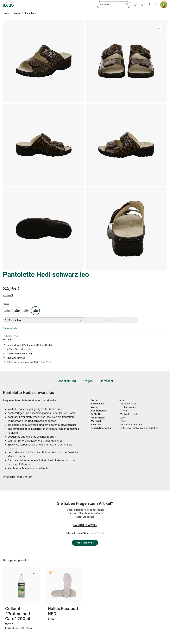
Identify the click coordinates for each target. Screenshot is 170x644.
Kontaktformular (31, 596)
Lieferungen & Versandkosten (76, 608)
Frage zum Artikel (85, 343)
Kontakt (64, 602)
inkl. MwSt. (107, 56)
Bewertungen (67, 623)
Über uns (107, 608)
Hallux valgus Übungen (73, 597)
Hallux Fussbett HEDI (63, 412)
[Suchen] (56, 7)
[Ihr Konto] (81, 7)
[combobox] (39, 7)
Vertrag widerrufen (18, 604)
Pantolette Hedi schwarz (20, 497)
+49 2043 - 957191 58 (85, 326)
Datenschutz (109, 587)
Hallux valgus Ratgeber (72, 592)
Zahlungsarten (110, 602)
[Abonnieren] (124, 544)
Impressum (108, 592)
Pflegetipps (66, 613)
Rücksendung (67, 618)
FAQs (63, 581)
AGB (105, 581)
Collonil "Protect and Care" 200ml (18, 415)
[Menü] (65, 7)
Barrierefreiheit (110, 613)
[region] (50, 97)
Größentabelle (110, 89)
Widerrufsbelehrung (113, 597)
